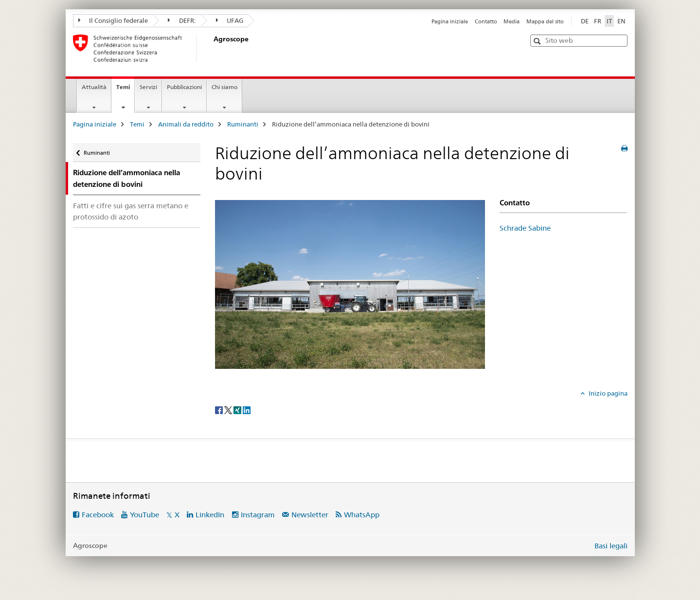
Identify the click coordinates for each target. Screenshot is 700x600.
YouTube (144, 515)
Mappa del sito (545, 21)
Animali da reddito (186, 124)
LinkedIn (210, 515)
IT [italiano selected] (609, 21)
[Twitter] (229, 409)
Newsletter (310, 515)
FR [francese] (598, 21)
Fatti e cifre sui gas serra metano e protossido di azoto (131, 211)
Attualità (94, 87)
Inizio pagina (607, 393)
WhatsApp (362, 515)
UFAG (230, 20)
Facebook (98, 515)
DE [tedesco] (585, 21)
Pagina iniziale (450, 21)
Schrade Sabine (525, 228)
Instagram (258, 515)
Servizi (148, 87)
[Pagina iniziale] (212, 48)
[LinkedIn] (247, 409)
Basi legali (611, 546)
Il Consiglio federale (113, 20)
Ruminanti (243, 124)
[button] (538, 41)
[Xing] (238, 409)
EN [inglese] (621, 21)
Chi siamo (224, 87)
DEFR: (182, 20)
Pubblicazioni (184, 87)
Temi (125, 90)
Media (512, 21)
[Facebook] (220, 409)
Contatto (486, 21)
